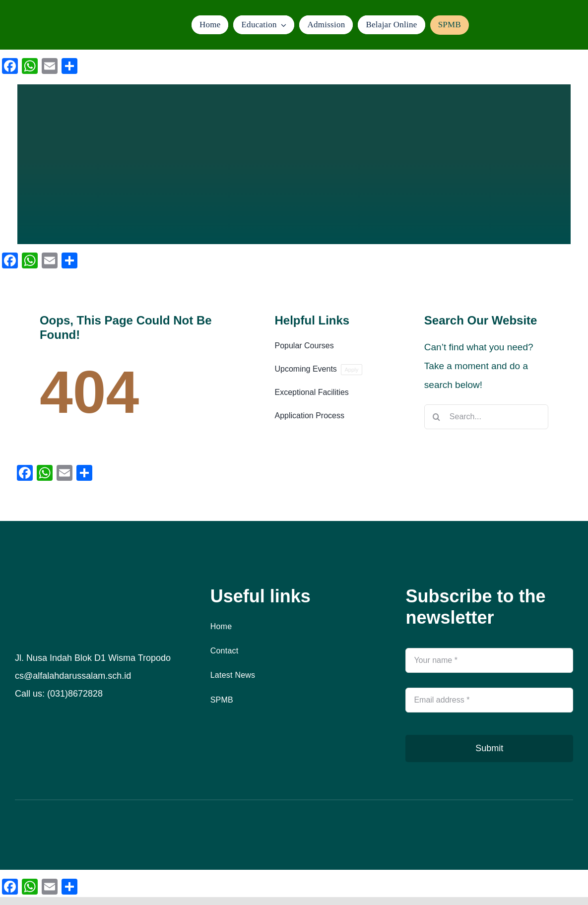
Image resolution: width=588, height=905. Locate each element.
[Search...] (486, 417)
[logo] (59, 17)
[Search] (437, 417)
